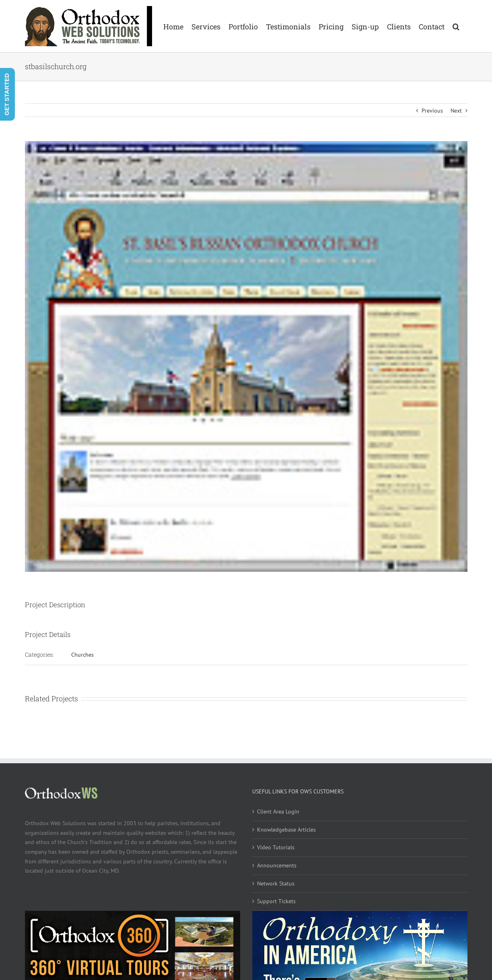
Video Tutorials (276, 847)
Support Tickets (276, 901)
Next (456, 111)
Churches (82, 655)
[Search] (456, 26)
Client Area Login (278, 812)
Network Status (276, 883)
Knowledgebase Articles (286, 830)
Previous (432, 111)
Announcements (277, 865)
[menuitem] (173, 26)
